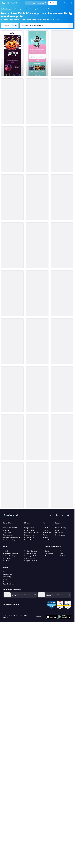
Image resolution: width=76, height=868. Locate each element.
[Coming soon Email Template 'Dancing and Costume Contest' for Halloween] (62, 341)
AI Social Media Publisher (11, 553)
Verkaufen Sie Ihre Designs (12, 537)
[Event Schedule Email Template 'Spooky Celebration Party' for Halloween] (12, 293)
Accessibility (7, 577)
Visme (62, 551)
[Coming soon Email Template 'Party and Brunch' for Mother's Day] (62, 197)
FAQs (5, 579)
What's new (7, 530)
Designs (6, 26)
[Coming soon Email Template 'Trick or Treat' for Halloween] (12, 341)
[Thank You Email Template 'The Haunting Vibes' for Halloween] (12, 437)
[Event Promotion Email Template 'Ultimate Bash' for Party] (37, 53)
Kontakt (6, 572)
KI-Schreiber (7, 558)
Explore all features (30, 540)
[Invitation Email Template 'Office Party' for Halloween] (62, 485)
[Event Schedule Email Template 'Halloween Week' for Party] (37, 197)
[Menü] (72, 3)
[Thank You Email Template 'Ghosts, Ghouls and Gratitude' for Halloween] (62, 389)
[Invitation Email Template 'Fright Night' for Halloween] (62, 53)
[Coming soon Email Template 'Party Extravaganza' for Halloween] (37, 389)
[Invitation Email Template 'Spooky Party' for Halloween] (12, 101)
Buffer (62, 553)
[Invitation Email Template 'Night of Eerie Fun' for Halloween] (12, 53)
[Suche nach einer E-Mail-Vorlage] (43, 26)
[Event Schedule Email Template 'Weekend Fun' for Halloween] (62, 245)
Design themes (29, 535)
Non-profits (47, 540)
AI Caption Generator (31, 561)
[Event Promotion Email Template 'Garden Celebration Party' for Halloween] (62, 149)
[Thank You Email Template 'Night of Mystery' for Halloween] (37, 293)
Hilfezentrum (7, 574)
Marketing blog (60, 535)
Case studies (7, 533)
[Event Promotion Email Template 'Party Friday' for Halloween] (12, 197)
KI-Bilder (6, 561)
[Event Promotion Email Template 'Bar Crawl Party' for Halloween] (37, 245)
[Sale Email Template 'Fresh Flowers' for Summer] (12, 389)
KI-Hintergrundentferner (32, 556)
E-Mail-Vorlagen (6, 9)
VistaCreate (49, 553)
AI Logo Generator (30, 558)
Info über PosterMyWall (11, 528)
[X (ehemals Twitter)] (62, 515)
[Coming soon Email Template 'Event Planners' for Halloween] (37, 341)
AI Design (6, 551)
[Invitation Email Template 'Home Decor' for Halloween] (37, 485)
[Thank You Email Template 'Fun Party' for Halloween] (62, 437)
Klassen (58, 530)
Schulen (45, 537)
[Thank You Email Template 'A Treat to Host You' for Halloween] (62, 293)
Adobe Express (50, 556)
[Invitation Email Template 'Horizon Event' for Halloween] (62, 101)
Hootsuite (63, 556)
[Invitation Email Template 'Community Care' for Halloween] (12, 485)
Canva (47, 551)
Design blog (59, 533)
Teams (45, 535)
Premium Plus (47, 533)
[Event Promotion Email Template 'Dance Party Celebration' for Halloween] (37, 149)
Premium (46, 530)
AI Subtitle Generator (31, 551)
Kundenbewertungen (10, 540)
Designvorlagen (29, 528)
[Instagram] (57, 515)
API (4, 582)
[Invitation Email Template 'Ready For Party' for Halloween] (37, 101)
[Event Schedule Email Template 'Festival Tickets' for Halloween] (12, 149)
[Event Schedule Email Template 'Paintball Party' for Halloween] (12, 245)
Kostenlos (46, 528)
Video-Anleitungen (61, 528)
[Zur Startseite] (8, 3)
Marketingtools (29, 537)
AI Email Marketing (9, 556)
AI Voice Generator (30, 553)
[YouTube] (68, 515)
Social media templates (32, 533)
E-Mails (14, 26)
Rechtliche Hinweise (10, 584)
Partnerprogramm (9, 535)
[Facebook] (51, 515)
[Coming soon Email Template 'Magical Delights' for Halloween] (37, 437)
